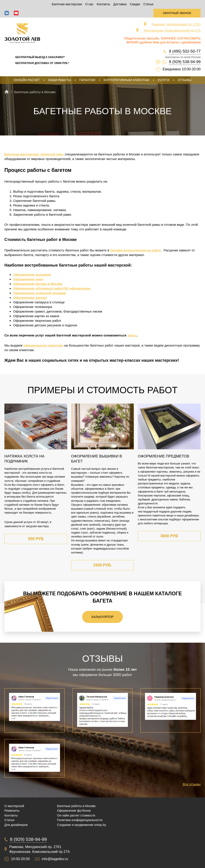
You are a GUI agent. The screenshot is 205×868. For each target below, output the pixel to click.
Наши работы (59, 80)
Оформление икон (28, 279)
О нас (89, 4)
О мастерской (14, 806)
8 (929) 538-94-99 (185, 62)
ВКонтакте (7, 13)
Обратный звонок (177, 13)
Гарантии (87, 80)
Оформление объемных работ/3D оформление (52, 288)
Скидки (135, 4)
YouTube (16, 13)
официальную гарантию (43, 345)
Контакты (103, 4)
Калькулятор (102, 617)
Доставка (120, 4)
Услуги (163, 80)
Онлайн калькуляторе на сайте (135, 250)
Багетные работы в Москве (76, 806)
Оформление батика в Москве (38, 284)
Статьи (148, 4)
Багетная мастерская (67, 4)
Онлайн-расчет (27, 80)
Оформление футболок (74, 811)
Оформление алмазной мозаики (40, 293)
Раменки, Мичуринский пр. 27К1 (176, 24)
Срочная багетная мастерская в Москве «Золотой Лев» (22, 33)
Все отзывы (192, 784)
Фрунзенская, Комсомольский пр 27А (172, 30)
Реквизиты (12, 811)
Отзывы (185, 80)
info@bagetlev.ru (55, 859)
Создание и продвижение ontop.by (82, 825)
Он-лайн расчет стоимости (76, 815)
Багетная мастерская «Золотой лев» (34, 154)
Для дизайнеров (16, 825)
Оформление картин (30, 298)
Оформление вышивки (32, 275)
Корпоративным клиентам (126, 80)
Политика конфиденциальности (80, 820)
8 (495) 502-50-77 (185, 51)
